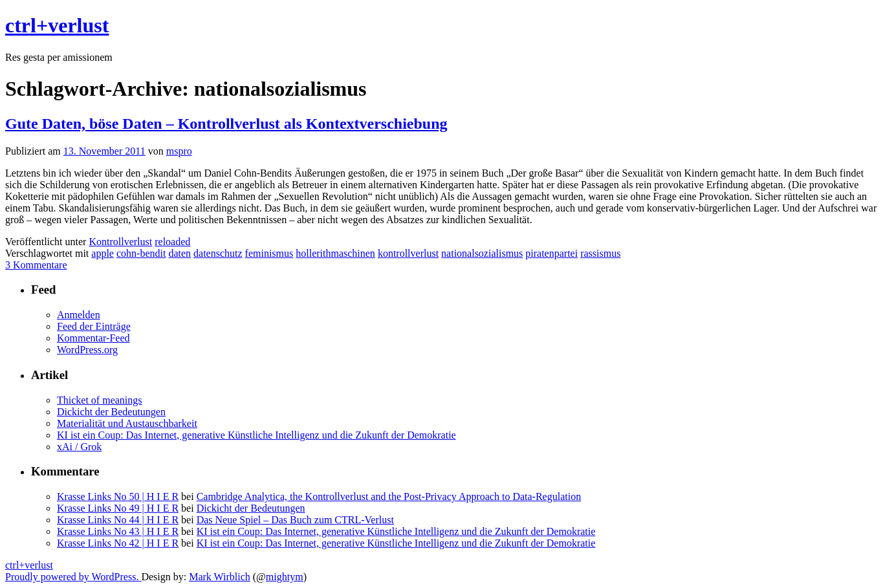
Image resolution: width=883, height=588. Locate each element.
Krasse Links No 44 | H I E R (118, 520)
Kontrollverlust (120, 242)
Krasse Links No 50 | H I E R (118, 496)
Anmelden (79, 315)
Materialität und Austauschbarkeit (127, 423)
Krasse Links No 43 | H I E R (118, 531)
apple (103, 253)
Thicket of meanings (100, 400)
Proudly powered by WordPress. (73, 577)
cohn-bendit (141, 253)
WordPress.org (87, 350)
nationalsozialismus (482, 253)
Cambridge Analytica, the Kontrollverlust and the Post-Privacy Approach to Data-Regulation (389, 496)
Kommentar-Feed (93, 338)
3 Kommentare (36, 265)
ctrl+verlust (57, 25)
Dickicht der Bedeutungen (111, 412)
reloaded (172, 242)
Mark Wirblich (220, 577)
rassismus (600, 253)
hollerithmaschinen (335, 253)
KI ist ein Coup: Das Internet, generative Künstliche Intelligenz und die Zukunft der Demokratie (256, 435)
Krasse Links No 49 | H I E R (118, 508)
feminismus (269, 253)
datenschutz (218, 253)
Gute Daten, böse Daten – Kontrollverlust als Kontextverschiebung (226, 124)
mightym (285, 577)
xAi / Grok (79, 447)
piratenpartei (551, 253)
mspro (179, 151)
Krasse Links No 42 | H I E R (118, 543)
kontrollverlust (408, 253)
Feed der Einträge (94, 326)
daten (180, 253)
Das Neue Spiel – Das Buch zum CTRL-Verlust (295, 520)
